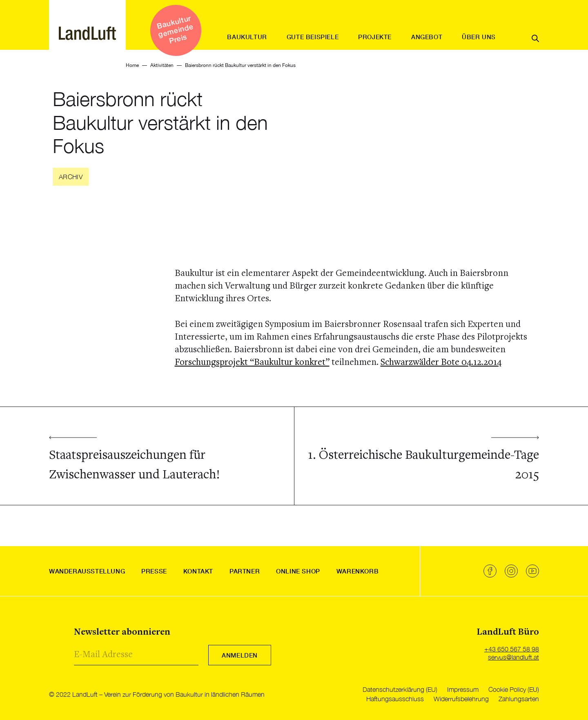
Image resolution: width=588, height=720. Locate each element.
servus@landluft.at (513, 657)
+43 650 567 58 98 (512, 649)
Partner (245, 571)
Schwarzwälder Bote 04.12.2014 (441, 363)
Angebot (427, 37)
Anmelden (240, 655)
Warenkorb (357, 571)
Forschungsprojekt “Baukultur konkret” (252, 363)
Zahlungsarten (519, 699)
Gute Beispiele (313, 37)
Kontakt (198, 571)
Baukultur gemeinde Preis (175, 29)
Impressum (463, 689)
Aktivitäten (162, 65)
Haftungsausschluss (395, 699)
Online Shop (298, 571)
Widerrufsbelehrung (461, 699)
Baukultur (247, 37)
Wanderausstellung (87, 571)
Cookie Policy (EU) (514, 689)
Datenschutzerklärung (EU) (400, 689)
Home (132, 65)
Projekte (375, 37)
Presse (154, 571)
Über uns (479, 37)
